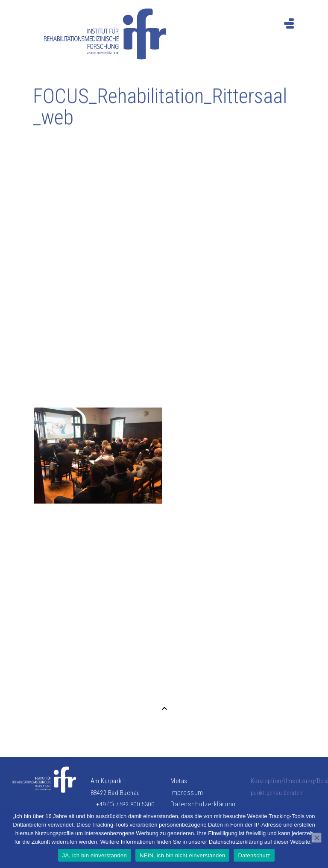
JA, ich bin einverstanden (95, 855)
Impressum (187, 793)
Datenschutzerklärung (203, 804)
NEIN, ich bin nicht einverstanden (182, 855)
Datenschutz (254, 855)
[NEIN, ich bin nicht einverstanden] (316, 838)
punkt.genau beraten (277, 793)
